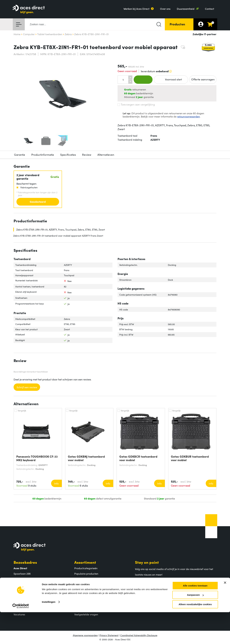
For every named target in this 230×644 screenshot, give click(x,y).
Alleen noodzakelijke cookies (195, 636)
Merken (79, 579)
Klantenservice (88, 592)
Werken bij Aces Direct (136, 9)
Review (87, 155)
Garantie (20, 155)
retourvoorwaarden (188, 116)
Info (56, 483)
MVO (17, 609)
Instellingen (49, 634)
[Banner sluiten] (225, 614)
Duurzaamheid (186, 9)
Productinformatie (43, 155)
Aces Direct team (23, 604)
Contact (209, 9)
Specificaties (68, 155)
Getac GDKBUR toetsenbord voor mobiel (190, 458)
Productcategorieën (86, 568)
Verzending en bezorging (89, 604)
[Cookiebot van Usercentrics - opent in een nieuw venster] (21, 638)
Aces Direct (24, 592)
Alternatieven (106, 155)
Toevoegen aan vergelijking (136, 104)
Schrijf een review (27, 387)
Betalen (79, 598)
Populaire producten (86, 574)
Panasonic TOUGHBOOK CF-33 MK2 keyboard (37, 458)
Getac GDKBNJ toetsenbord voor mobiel (86, 458)
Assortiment (85, 562)
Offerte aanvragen (203, 79)
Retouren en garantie (87, 609)
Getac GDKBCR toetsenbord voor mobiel (138, 458)
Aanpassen (195, 627)
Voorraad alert (171, 79)
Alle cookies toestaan (195, 617)
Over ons (165, 9)
